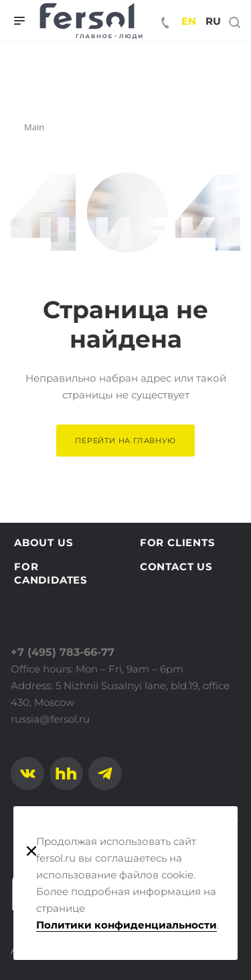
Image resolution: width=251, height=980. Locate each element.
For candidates (51, 573)
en (189, 21)
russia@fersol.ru (50, 719)
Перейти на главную (125, 441)
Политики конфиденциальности (127, 925)
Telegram (105, 773)
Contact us (176, 567)
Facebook (66, 773)
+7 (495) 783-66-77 (63, 652)
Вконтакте (27, 773)
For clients (178, 542)
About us (44, 542)
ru (213, 21)
